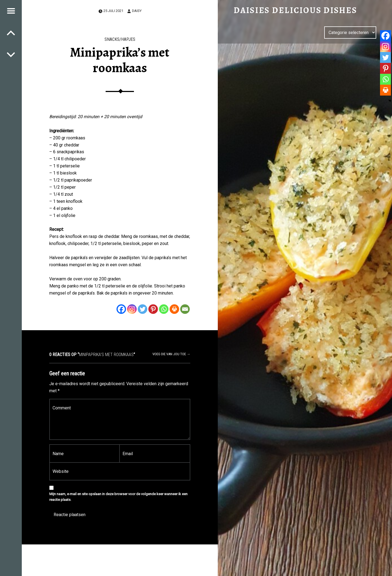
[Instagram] (132, 309)
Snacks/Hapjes (120, 39)
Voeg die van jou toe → (171, 354)
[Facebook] (121, 309)
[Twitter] (143, 309)
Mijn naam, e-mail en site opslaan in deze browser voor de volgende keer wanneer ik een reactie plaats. (118, 497)
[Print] (174, 309)
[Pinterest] (153, 309)
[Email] (185, 309)
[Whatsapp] (164, 309)
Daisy (137, 11)
